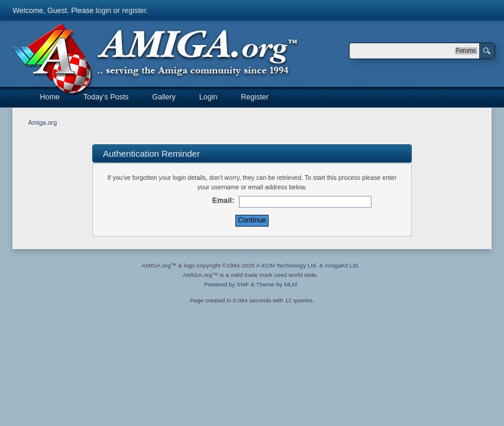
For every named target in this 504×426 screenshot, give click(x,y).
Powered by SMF (227, 284)
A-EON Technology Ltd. (287, 265)
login (104, 11)
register (134, 11)
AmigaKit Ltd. (342, 265)
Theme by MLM (277, 284)
